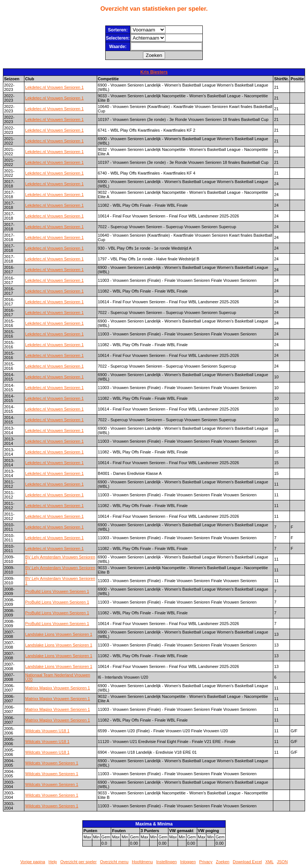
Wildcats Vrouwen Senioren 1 (52, 763)
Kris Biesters (154, 72)
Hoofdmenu (142, 862)
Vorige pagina (33, 862)
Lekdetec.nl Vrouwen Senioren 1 (54, 87)
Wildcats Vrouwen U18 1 (47, 731)
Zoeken (223, 862)
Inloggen (188, 862)
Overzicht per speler (78, 862)
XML (269, 862)
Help (53, 862)
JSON (282, 862)
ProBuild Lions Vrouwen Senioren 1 (57, 591)
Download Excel (247, 862)
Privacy (206, 862)
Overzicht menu (114, 862)
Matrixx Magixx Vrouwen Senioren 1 (58, 688)
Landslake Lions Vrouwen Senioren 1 (59, 634)
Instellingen (167, 862)
